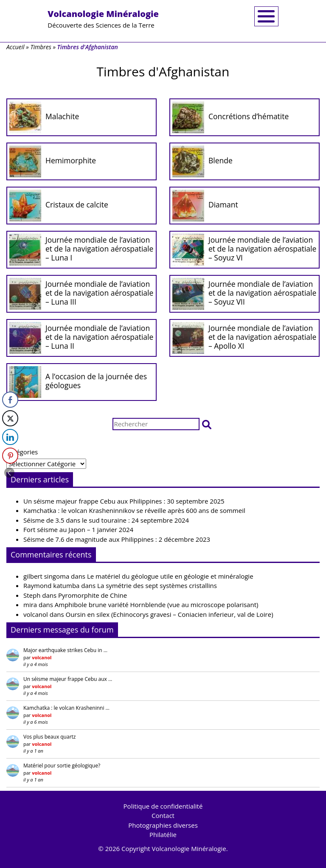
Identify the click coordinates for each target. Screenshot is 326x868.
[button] (207, 424)
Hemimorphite (71, 160)
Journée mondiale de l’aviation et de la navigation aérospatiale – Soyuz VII (262, 293)
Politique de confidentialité (163, 806)
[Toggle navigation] (266, 16)
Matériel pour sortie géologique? (62, 766)
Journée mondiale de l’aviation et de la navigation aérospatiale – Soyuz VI (262, 249)
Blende (221, 160)
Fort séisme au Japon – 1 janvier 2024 (78, 529)
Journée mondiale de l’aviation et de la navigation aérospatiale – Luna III (99, 293)
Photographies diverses (163, 825)
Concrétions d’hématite (249, 116)
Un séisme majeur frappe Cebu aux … (68, 679)
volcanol (36, 614)
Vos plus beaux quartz (49, 737)
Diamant (223, 204)
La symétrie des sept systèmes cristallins (157, 585)
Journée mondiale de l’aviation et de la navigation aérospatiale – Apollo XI (262, 337)
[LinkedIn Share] (10, 437)
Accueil (15, 47)
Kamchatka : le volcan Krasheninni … (66, 708)
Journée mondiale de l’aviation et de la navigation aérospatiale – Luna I (99, 249)
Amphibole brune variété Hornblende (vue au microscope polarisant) (157, 605)
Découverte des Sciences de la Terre (103, 19)
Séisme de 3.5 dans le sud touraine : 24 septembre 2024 (106, 520)
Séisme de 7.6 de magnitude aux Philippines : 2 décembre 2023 (117, 539)
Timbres (41, 47)
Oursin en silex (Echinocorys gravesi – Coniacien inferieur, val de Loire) (170, 614)
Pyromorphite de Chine (93, 595)
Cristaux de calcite (77, 204)
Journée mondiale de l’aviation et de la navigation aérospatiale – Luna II (99, 337)
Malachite (62, 116)
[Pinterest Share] (10, 456)
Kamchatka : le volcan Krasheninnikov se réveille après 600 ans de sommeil (134, 510)
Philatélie (163, 834)
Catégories (22, 452)
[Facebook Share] (10, 400)
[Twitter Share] (10, 418)
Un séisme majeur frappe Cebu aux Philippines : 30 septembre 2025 (124, 501)
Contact (163, 815)
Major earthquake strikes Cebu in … (65, 650)
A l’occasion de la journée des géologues (96, 381)
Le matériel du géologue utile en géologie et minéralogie (170, 576)
